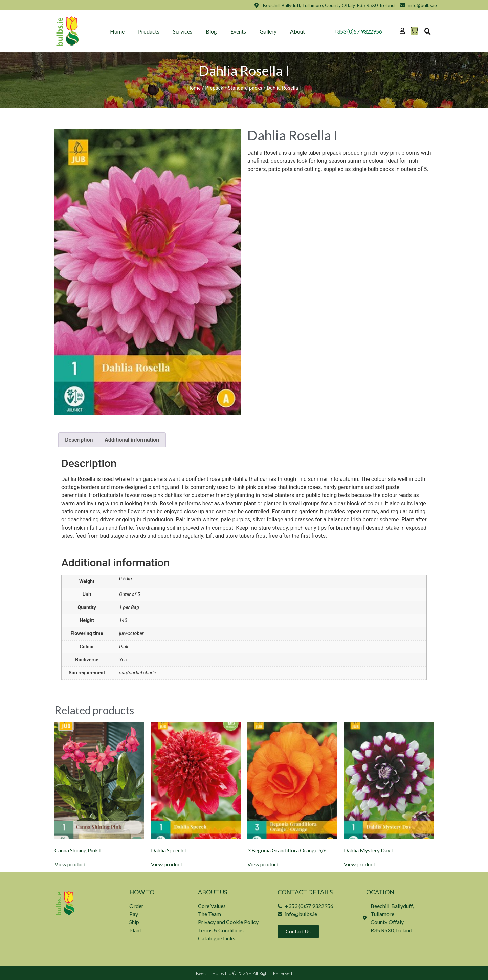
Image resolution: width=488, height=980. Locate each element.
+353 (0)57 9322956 (358, 31)
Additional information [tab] (132, 440)
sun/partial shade (138, 673)
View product (70, 864)
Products (149, 31)
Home (117, 31)
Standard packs (245, 88)
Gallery (268, 31)
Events (238, 31)
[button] (427, 31)
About (297, 31)
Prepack (214, 88)
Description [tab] (79, 440)
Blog (211, 31)
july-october (131, 634)
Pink (124, 647)
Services (183, 31)
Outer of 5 (130, 594)
